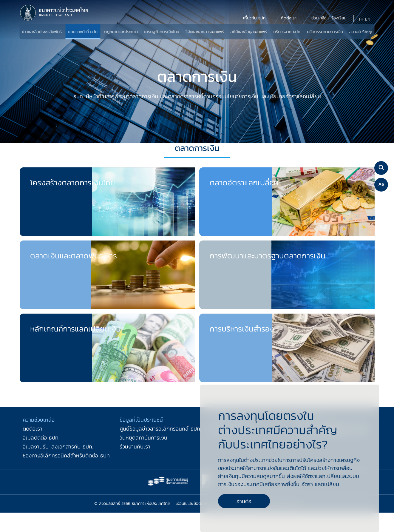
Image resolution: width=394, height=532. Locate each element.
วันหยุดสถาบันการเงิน (143, 438)
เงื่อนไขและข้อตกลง (192, 504)
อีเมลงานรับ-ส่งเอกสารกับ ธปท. (58, 447)
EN (368, 19)
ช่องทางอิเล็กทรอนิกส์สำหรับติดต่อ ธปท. (67, 455)
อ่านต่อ (244, 501)
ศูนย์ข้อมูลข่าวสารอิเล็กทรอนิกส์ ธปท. (160, 429)
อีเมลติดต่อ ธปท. (41, 438)
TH (361, 19)
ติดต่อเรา (33, 429)
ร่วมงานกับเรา (135, 447)
